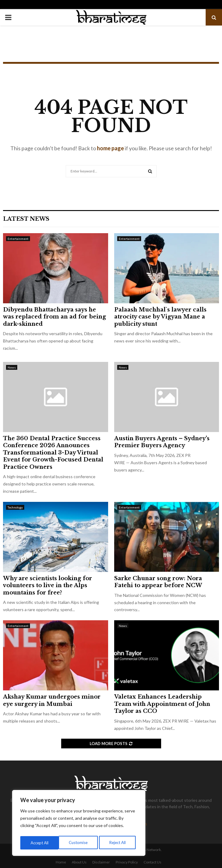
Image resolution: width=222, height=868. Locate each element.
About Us (79, 862)
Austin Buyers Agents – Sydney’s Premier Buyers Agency (162, 442)
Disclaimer (101, 862)
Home (61, 862)
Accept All (119, 843)
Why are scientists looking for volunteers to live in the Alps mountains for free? (48, 585)
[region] (79, 824)
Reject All (79, 843)
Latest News (26, 219)
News (12, 367)
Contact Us (152, 862)
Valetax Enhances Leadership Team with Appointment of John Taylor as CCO (162, 704)
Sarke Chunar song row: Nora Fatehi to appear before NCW (158, 582)
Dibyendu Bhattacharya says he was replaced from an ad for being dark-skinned (55, 317)
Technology (15, 507)
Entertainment (18, 239)
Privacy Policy (127, 862)
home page (110, 148)
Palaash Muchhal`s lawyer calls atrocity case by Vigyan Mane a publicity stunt (160, 317)
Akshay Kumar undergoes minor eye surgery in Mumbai (52, 700)
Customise (40, 843)
